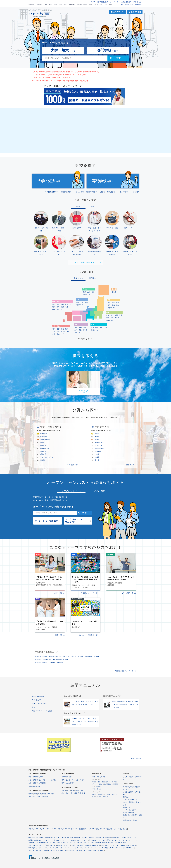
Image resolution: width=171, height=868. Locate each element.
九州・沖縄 (44, 796)
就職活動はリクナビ (95, 838)
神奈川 (117, 318)
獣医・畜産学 (99, 448)
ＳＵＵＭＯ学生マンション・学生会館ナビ (113, 829)
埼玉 (121, 315)
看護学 (97, 437)
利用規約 (126, 797)
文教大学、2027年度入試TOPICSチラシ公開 (51, 660)
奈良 (80, 330)
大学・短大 (63, 5)
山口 (71, 304)
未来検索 (31, 5)
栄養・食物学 (99, 442)
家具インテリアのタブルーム (125, 848)
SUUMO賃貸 (96, 845)
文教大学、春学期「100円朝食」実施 (49, 663)
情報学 (97, 457)
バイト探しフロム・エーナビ (59, 840)
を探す (63, 50)
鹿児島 (63, 331)
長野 (93, 292)
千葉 (108, 318)
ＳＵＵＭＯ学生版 (93, 829)
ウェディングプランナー (48, 457)
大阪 (84, 327)
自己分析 (39, 5)
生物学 (97, 454)
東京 (112, 318)
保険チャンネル (109, 848)
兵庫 (76, 330)
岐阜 (93, 327)
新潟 (84, 292)
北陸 (53, 794)
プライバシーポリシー (130, 800)
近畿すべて (78, 333)
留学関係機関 (66, 192)
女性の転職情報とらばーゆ (79, 838)
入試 (34, 707)
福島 (118, 305)
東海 (49, 794)
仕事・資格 (48, 5)
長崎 (62, 329)
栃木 (112, 315)
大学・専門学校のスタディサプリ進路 (114, 843)
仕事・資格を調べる (99, 777)
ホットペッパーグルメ (52, 848)
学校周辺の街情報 (129, 813)
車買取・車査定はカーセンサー (38, 840)
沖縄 (68, 331)
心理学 (97, 434)
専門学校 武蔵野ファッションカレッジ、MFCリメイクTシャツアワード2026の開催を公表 (67, 657)
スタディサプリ (33, 829)
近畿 (30, 796)
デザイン (108, 794)
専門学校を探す (66, 777)
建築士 (101, 784)
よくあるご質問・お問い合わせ (131, 2)
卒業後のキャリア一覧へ (90, 593)
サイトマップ (114, 2)
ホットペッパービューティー (70, 848)
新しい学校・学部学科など (86, 192)
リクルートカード (73, 850)
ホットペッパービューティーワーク (92, 848)
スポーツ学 (99, 445)
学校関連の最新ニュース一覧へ (125, 671)
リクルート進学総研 (80, 829)
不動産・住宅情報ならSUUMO (81, 845)
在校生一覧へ (59, 593)
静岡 (97, 327)
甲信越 (44, 794)
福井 (86, 302)
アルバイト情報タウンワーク (79, 840)
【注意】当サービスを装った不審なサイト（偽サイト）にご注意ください (60, 75)
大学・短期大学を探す (36, 777)
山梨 (89, 292)
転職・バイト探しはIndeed (92, 843)
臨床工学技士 (108, 784)
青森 (109, 303)
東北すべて (111, 308)
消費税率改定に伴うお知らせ (132, 820)
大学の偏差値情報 (34, 786)
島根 (58, 304)
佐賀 (58, 329)
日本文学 (114, 794)
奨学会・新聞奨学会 (108, 192)
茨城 (108, 315)
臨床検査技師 (45, 448)
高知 (67, 307)
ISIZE (102, 850)
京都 (80, 327)
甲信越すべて (87, 295)
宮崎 (58, 331)
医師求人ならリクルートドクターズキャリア (121, 840)
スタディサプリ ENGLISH (48, 829)
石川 (82, 302)
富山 (78, 302)
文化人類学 (101, 794)
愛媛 (62, 307)
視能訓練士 (98, 786)
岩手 (113, 303)
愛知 (101, 327)
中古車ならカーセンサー (36, 848)
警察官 (43, 442)
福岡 (54, 329)
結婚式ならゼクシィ (63, 845)
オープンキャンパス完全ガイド (74, 521)
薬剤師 (43, 460)
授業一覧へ (59, 635)
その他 (135, 192)
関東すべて (110, 320)
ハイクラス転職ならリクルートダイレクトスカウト (66, 843)
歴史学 (97, 460)
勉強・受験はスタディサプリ (38, 845)
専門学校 (72, 5)
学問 (56, 5)
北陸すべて (80, 305)
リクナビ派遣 (107, 838)
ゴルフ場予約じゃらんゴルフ (38, 850)
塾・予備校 (124, 192)
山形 (113, 305)
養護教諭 (43, 445)
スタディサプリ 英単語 (65, 829)
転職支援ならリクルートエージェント (57, 838)
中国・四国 (36, 796)
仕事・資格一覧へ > (73, 465)
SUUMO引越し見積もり (128, 845)
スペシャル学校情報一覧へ (89, 635)
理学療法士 (44, 454)
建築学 (97, 439)
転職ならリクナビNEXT (36, 838)
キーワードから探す (130, 810)
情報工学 (98, 451)
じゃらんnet (52, 845)
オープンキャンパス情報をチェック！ (53, 507)
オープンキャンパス (96, 5)
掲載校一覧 (127, 807)
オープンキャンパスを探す (46, 521)
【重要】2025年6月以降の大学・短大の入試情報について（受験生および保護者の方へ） (66, 72)
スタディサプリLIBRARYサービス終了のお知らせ (51, 78)
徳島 (54, 307)
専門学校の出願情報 (68, 783)
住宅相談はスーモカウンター (110, 845)
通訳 (99, 782)
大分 (54, 331)
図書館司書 (44, 434)
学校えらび (36, 700)
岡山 (62, 304)
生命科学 (99, 796)
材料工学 (106, 796)
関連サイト (83, 850)
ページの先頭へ (138, 758)
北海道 (114, 292)
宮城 (118, 303)
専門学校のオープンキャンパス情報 (73, 780)
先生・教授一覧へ (128, 593)
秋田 (109, 305)
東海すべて (95, 330)
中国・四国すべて (58, 309)
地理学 (94, 794)
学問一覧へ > (130, 465)
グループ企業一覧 (93, 850)
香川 (58, 307)
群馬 (116, 315)
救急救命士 (44, 451)
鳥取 (54, 304)
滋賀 (76, 327)
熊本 (67, 329)
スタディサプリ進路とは (99, 2)
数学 (94, 796)
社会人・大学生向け (127, 5)
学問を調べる (97, 789)
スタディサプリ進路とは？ (132, 787)
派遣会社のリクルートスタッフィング (124, 838)
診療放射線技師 (45, 439)
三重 (105, 327)
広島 (67, 304)
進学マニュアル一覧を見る (42, 711)
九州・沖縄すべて (58, 334)
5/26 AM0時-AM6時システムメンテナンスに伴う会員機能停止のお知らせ (60, 81)
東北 (35, 794)
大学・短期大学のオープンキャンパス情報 (42, 780)
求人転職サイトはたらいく (97, 840)
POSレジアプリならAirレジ (57, 850)
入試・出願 (108, 5)
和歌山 (85, 330)
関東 (39, 794)
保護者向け (139, 5)
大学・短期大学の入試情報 (37, 783)
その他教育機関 (82, 5)
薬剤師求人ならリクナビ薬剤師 (38, 843)
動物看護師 (44, 437)
